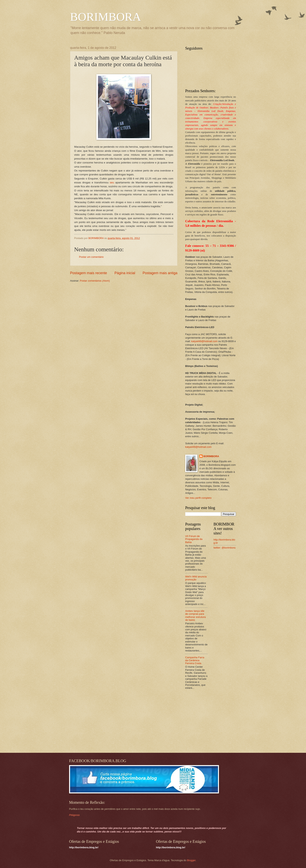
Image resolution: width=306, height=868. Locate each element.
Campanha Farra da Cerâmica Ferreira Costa (195, 660)
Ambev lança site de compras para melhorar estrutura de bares (195, 615)
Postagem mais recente (89, 273)
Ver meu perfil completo (198, 498)
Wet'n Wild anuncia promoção (196, 578)
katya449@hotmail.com (204, 341)
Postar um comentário (91, 257)
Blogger (191, 860)
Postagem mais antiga (160, 273)
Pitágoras (74, 815)
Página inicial (125, 273)
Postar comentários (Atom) (95, 281)
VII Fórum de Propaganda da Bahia (194, 539)
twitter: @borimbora (225, 548)
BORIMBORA (105, 17)
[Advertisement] (210, 722)
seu (112, 182)
